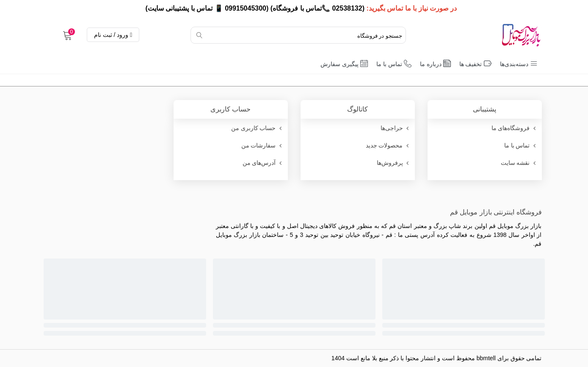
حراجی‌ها (396, 128)
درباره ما (435, 64)
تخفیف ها (475, 64)
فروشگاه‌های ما (515, 128)
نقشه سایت (519, 163)
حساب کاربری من (257, 128)
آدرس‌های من (263, 163)
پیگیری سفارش (344, 64)
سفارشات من (262, 146)
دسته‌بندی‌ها (519, 64)
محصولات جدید (388, 146)
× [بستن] (10, 8)
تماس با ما (394, 64)
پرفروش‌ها (394, 163)
